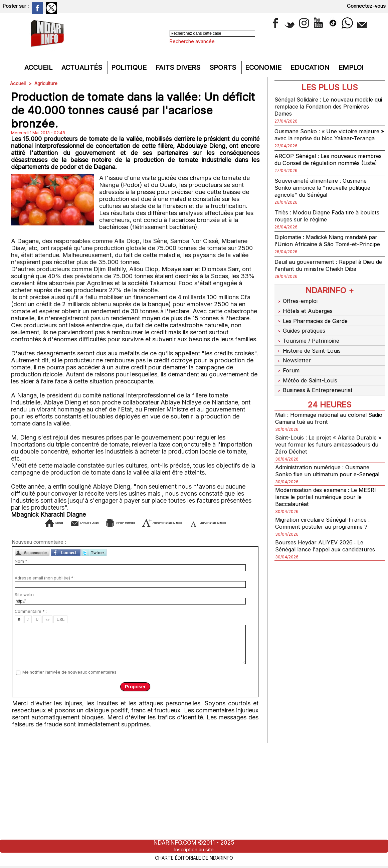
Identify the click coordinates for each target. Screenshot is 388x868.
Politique (130, 67)
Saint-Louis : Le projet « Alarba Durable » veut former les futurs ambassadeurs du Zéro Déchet (319, 453)
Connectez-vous (366, 6)
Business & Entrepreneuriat (316, 400)
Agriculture (47, 83)
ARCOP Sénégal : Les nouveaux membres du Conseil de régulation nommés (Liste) (321, 170)
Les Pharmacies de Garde (314, 339)
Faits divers (179, 67)
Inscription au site (194, 849)
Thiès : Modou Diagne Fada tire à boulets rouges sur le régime (321, 230)
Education (311, 67)
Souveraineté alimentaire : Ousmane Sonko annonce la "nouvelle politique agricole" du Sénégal (326, 202)
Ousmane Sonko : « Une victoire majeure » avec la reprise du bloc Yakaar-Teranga (320, 138)
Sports (224, 67)
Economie (264, 67)
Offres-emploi (298, 321)
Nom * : (22, 571)
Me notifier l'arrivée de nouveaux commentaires (69, 682)
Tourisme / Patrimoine (309, 356)
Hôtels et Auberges (305, 330)
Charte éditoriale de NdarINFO (194, 857)
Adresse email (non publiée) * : (45, 588)
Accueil (39, 67)
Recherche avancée (192, 41)
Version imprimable (148, 523)
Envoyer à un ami (80, 523)
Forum (287, 382)
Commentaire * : (31, 621)
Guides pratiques (302, 348)
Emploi (351, 67)
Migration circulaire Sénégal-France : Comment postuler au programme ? (326, 539)
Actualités (83, 67)
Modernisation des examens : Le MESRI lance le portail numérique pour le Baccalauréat (328, 512)
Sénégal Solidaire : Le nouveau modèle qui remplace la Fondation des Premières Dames (328, 106)
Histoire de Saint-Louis (310, 365)
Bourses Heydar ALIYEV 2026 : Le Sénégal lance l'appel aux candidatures (329, 561)
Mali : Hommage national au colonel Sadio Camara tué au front (325, 427)
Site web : (24, 605)
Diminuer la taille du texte (146, 533)
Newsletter (294, 374)
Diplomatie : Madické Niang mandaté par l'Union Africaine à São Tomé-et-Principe (326, 258)
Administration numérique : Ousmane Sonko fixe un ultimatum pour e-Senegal (326, 483)
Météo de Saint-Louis (309, 391)
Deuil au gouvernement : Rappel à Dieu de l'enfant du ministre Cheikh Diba (328, 286)
